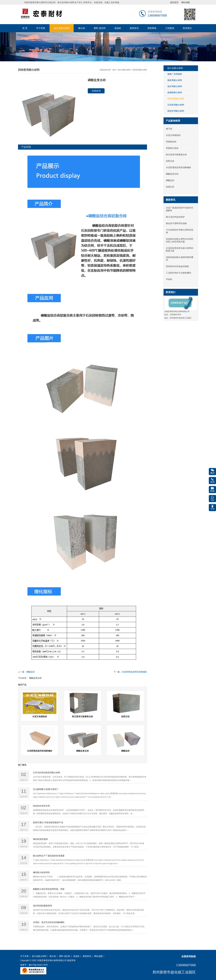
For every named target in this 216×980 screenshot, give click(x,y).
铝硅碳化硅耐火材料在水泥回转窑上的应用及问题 (180, 240)
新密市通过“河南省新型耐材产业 (48, 822)
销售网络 (152, 28)
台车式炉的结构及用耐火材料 (47, 773)
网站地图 (98, 956)
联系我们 (187, 28)
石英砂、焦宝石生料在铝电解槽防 (49, 922)
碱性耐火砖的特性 (41, 872)
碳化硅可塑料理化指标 (176, 223)
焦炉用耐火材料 (175, 86)
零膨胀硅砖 (171, 142)
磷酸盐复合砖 (35, 678)
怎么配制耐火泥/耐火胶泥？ (46, 789)
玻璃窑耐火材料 (175, 92)
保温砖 (118, 28)
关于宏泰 (41, 28)
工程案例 (170, 28)
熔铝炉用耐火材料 (176, 111)
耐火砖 (82, 28)
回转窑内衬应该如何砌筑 (177, 266)
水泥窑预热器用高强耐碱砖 (134, 672)
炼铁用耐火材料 (175, 80)
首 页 (25, 28)
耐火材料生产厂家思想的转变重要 (49, 856)
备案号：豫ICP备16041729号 (34, 965)
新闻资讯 (134, 28)
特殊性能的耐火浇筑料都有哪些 (180, 259)
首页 (114, 70)
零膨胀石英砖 (172, 148)
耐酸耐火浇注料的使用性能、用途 (49, 889)
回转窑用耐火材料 (140, 70)
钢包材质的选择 (40, 839)
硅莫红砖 (170, 187)
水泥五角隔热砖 (173, 135)
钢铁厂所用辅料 (175, 74)
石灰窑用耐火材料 (176, 105)
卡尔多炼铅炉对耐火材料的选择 (180, 231)
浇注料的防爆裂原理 (42, 906)
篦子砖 (169, 129)
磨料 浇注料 (100, 28)
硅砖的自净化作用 (41, 806)
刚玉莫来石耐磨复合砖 (176, 155)
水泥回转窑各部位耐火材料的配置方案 (180, 249)
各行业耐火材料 (62, 28)
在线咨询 (96, 91)
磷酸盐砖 (31, 672)
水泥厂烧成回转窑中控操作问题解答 (180, 209)
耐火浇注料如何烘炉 (175, 217)
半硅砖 (169, 279)
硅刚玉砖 (170, 161)
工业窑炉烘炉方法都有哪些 (178, 273)
